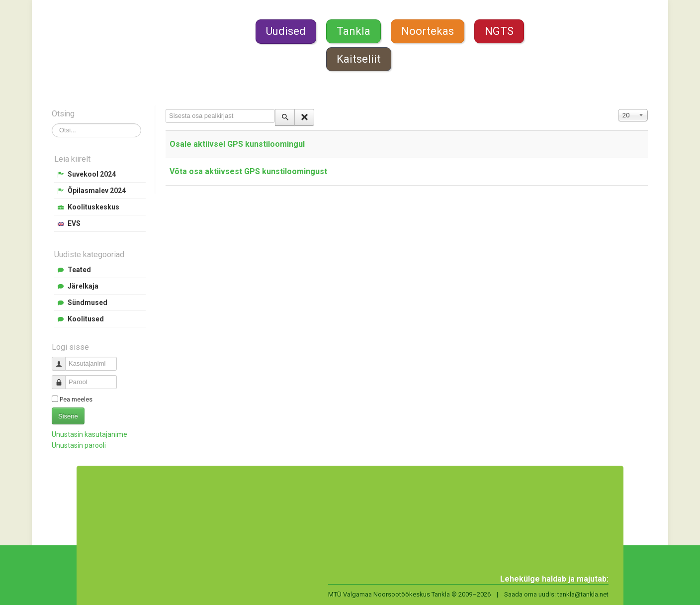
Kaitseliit (359, 59)
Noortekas (428, 31)
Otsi (52, 124)
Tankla (353, 31)
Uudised (286, 31)
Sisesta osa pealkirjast (166, 109)
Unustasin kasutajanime (89, 434)
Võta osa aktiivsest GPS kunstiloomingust (248, 171)
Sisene (68, 416)
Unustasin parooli (79, 445)
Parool (62, 378)
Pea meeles (76, 399)
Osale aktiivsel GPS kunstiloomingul (237, 144)
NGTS (499, 31)
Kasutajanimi (62, 359)
